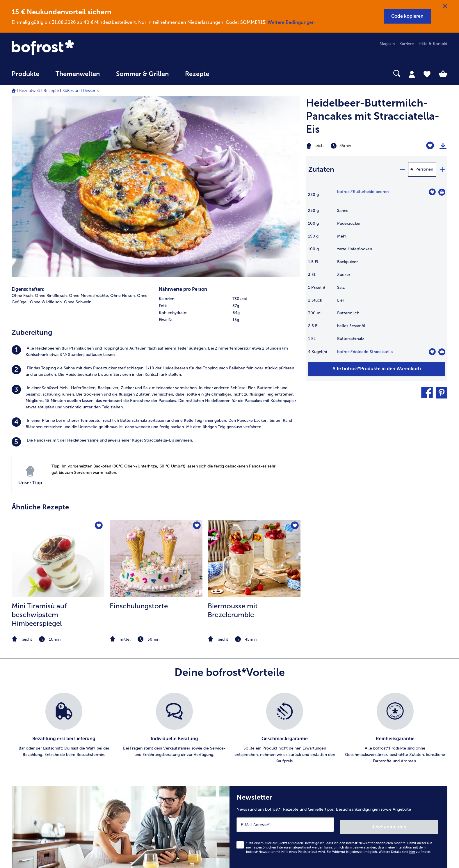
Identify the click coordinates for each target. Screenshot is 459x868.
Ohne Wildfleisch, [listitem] (46, 128)
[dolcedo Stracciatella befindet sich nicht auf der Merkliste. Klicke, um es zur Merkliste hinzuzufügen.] (432, 352)
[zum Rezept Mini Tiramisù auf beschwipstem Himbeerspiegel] (58, 384)
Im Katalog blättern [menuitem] (145, 723)
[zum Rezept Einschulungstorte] (156, 384)
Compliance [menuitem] (253, 778)
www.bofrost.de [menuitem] (31, 741)
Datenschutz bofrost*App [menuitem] (265, 760)
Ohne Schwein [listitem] (78, 128)
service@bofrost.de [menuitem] (34, 750)
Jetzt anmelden (413, 650)
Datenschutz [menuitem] (253, 751)
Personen (424, 169)
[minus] (402, 169)
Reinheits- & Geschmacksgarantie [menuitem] (388, 751)
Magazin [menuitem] (387, 44)
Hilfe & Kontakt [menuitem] (433, 44)
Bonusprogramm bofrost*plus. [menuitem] (155, 778)
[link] (77, 48)
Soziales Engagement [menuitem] (261, 769)
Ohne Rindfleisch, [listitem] (51, 121)
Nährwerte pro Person (183, 115)
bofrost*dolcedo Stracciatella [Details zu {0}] (365, 352)
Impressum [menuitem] (252, 741)
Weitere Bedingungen (291, 22)
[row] (229, 125)
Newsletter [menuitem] (137, 760)
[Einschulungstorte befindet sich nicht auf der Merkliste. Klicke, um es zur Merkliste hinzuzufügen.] (196, 352)
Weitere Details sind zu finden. (405, 675)
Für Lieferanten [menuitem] (255, 788)
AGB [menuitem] (246, 732)
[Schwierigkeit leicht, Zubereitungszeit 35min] (352, 146)
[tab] (412, 74)
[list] (229, 554)
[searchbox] (229, 73)
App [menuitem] (130, 751)
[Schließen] (445, 6)
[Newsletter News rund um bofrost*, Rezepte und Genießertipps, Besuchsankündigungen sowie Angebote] (338, 652)
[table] (377, 275)
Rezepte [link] (197, 74)
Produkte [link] (25, 74)
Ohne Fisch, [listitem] (23, 121)
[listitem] (156, 177)
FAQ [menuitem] (16, 713)
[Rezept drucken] (443, 146)
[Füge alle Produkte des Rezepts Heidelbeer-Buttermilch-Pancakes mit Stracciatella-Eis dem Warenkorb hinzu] (377, 369)
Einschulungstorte (139, 432)
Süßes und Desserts (81, 91)
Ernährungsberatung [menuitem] (375, 723)
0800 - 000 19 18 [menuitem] (33, 760)
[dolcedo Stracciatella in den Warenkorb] (442, 352)
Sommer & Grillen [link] (142, 74)
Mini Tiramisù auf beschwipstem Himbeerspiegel (39, 440)
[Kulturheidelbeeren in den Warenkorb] (442, 192)
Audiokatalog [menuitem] (139, 741)
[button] (407, 16)
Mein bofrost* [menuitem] (29, 732)
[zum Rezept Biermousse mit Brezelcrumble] (254, 384)
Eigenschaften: (28, 115)
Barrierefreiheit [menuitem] (255, 797)
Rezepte (51, 91)
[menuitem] (25, 77)
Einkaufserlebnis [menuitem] (371, 732)
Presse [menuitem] (248, 723)
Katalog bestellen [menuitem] (143, 732)
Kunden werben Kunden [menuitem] (149, 769)
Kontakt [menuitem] (19, 723)
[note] (58, 465)
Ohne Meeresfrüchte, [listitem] (89, 121)
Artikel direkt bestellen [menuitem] (147, 713)
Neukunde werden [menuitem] (373, 741)
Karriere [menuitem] (407, 44)
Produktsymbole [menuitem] (372, 760)
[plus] (442, 169)
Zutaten (321, 169)
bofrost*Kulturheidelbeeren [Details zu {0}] (363, 192)
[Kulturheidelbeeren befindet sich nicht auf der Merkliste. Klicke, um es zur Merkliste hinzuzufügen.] (432, 192)
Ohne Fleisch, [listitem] (123, 121)
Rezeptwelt (30, 91)
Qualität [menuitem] (364, 713)
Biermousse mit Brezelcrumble (233, 436)
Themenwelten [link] (78, 74)
